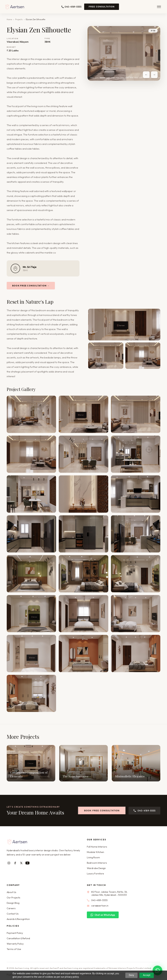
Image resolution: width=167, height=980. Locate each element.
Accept (147, 975)
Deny (131, 975)
